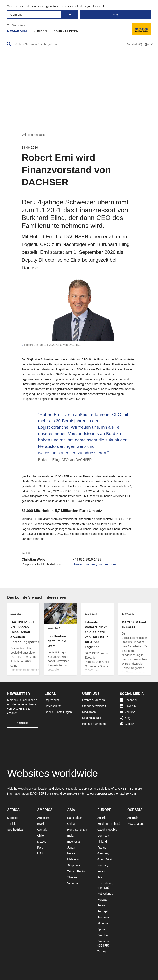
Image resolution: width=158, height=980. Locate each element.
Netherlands (105, 894)
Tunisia (12, 824)
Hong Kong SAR (78, 830)
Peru (40, 848)
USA (40, 853)
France (102, 848)
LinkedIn (128, 706)
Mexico (42, 842)
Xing (125, 718)
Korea (71, 853)
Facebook (129, 700)
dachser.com (127, 793)
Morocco (13, 818)
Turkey (102, 951)
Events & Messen (94, 700)
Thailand (73, 877)
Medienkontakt (92, 718)
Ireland (102, 871)
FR (111, 824)
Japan (71, 848)
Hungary (103, 865)
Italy (100, 877)
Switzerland (105, 941)
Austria (102, 818)
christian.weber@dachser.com (95, 564)
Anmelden (23, 723)
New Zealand (136, 824)
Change (115, 15)
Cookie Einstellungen (58, 712)
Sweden (103, 935)
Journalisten (67, 31)
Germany (103, 853)
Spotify (127, 724)
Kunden (41, 31)
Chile (41, 836)
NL (117, 824)
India (70, 836)
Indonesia (74, 842)
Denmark (103, 836)
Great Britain (105, 859)
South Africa (15, 830)
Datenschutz (53, 706)
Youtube (128, 712)
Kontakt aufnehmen (95, 724)
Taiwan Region (77, 871)
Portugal (103, 911)
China (71, 824)
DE (106, 888)
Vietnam (73, 883)
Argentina (43, 818)
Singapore (74, 865)
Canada (42, 830)
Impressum (52, 700)
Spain (101, 929)
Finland (102, 842)
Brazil (41, 824)
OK (70, 15)
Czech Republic (107, 830)
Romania (103, 917)
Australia (133, 818)
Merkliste (134, 44)
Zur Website (17, 25)
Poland (102, 905)
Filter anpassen (34, 135)
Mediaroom (17, 31)
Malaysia (73, 859)
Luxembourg (105, 883)
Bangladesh (75, 818)
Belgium (103, 824)
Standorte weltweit (94, 706)
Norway (102, 899)
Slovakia (103, 923)
